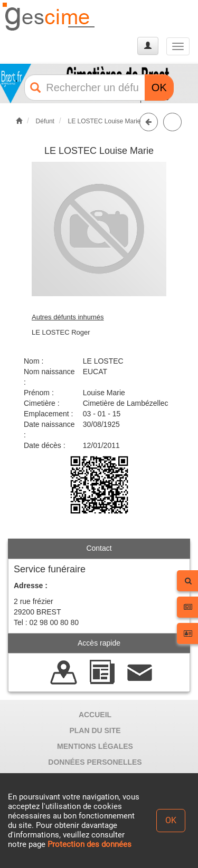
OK (159, 87)
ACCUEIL (95, 715)
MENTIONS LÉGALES (95, 746)
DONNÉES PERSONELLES (95, 762)
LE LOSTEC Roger (61, 332)
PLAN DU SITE (95, 730)
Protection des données (89, 844)
